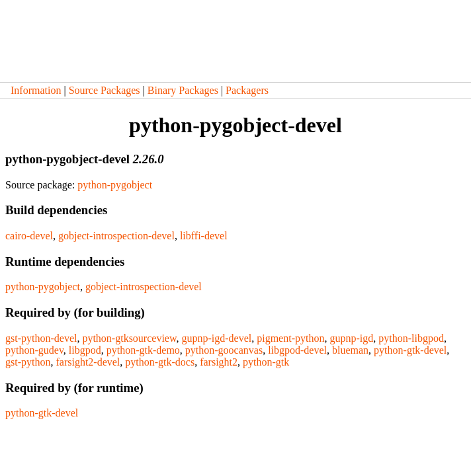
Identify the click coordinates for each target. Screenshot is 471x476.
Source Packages (105, 90)
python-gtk (266, 362)
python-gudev (34, 350)
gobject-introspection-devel (116, 236)
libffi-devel (204, 236)
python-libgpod (411, 338)
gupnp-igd (351, 338)
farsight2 (219, 362)
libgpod (85, 350)
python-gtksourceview (129, 338)
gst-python (28, 362)
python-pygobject (115, 185)
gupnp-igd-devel (216, 338)
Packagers (247, 90)
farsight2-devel (88, 362)
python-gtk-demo (143, 350)
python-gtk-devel (410, 350)
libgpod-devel (297, 350)
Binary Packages (183, 90)
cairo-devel (29, 236)
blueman (350, 350)
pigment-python (290, 338)
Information (36, 90)
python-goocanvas (224, 350)
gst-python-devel (41, 338)
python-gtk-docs (160, 362)
